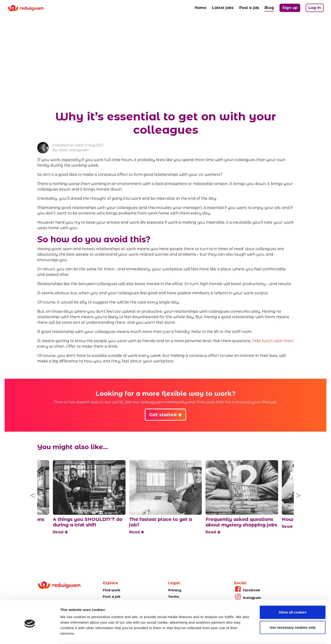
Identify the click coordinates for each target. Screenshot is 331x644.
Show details (241, 635)
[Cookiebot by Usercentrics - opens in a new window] (30, 635)
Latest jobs (223, 7)
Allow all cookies (293, 595)
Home (201, 7)
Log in (315, 8)
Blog (269, 7)
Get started (165, 415)
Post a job (249, 7)
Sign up (290, 8)
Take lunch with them (273, 341)
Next (298, 496)
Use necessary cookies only (293, 610)
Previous (33, 496)
